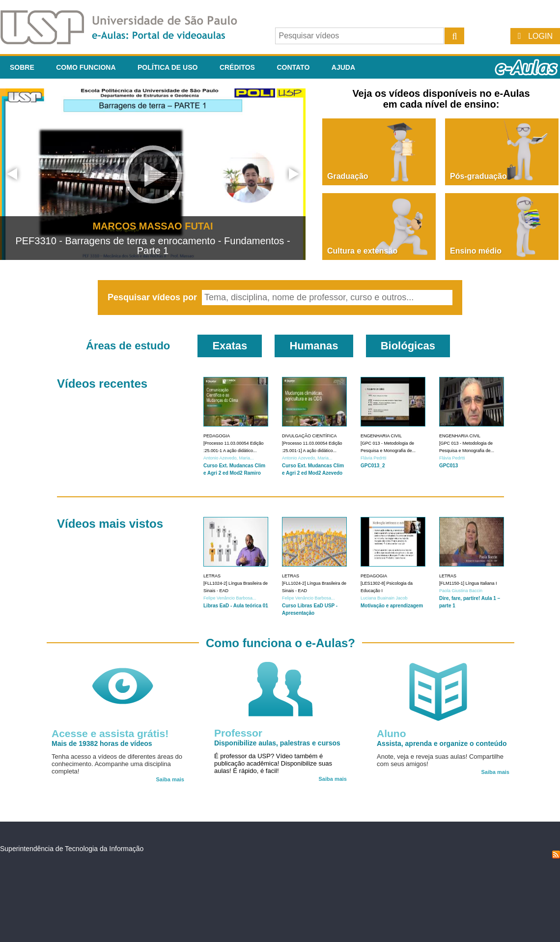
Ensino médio (476, 251)
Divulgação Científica (309, 436)
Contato (293, 67)
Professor (238, 733)
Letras (212, 576)
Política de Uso (168, 67)
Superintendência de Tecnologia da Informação (72, 849)
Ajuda (343, 67)
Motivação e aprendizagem (392, 606)
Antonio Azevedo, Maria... (229, 458)
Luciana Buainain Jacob (384, 598)
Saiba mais (170, 779)
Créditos (237, 67)
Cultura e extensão (362, 251)
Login (540, 36)
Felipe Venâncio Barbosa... (230, 598)
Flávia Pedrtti (374, 458)
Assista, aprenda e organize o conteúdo (442, 743)
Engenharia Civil (381, 436)
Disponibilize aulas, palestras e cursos (277, 743)
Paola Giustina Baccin (461, 591)
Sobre (22, 67)
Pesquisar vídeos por (154, 297)
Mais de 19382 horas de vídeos (102, 743)
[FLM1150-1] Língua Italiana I (468, 583)
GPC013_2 (373, 466)
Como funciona (86, 67)
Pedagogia (217, 436)
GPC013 (448, 466)
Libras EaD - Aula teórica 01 (236, 606)
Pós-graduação (478, 176)
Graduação (348, 176)
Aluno (391, 733)
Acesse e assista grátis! (110, 733)
